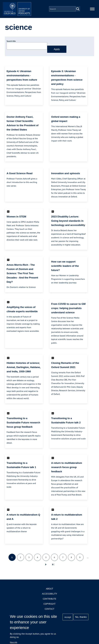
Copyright (50, 606)
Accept (68, 617)
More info (14, 642)
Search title (11, 43)
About (50, 590)
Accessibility (49, 596)
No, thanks (81, 617)
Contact (50, 611)
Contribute (49, 601)
